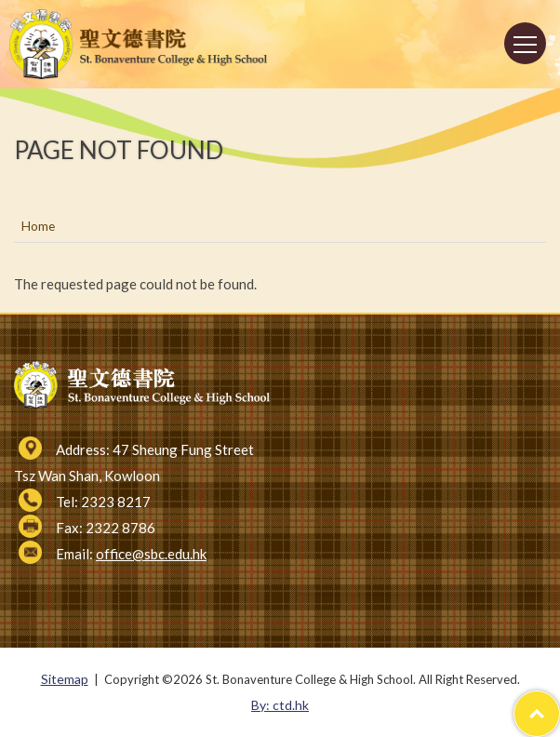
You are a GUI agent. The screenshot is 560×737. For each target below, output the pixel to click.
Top (560, 704)
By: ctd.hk (280, 705)
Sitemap (65, 679)
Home (38, 226)
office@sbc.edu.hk (151, 554)
